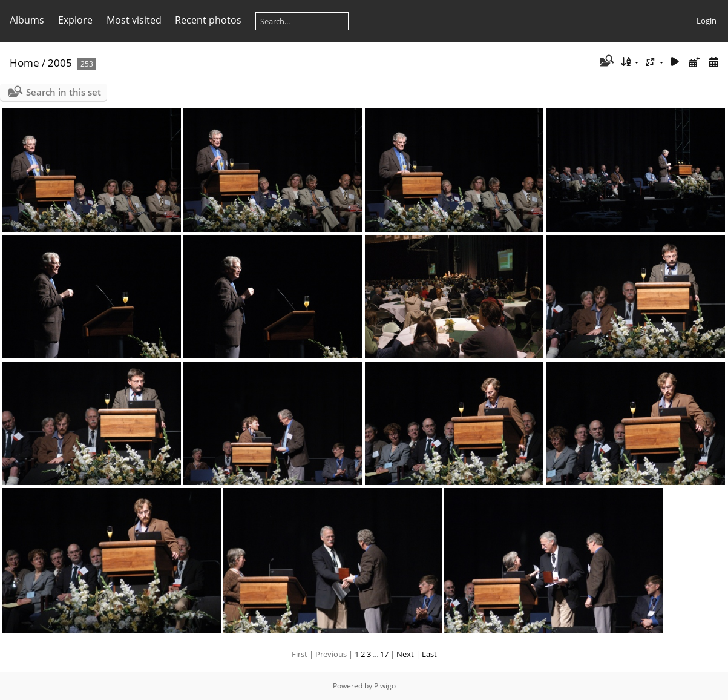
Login (707, 21)
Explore (75, 20)
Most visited (134, 20)
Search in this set (64, 92)
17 (384, 654)
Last (429, 654)
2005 (60, 63)
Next (405, 654)
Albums (27, 20)
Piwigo (385, 686)
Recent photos (208, 20)
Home (25, 63)
